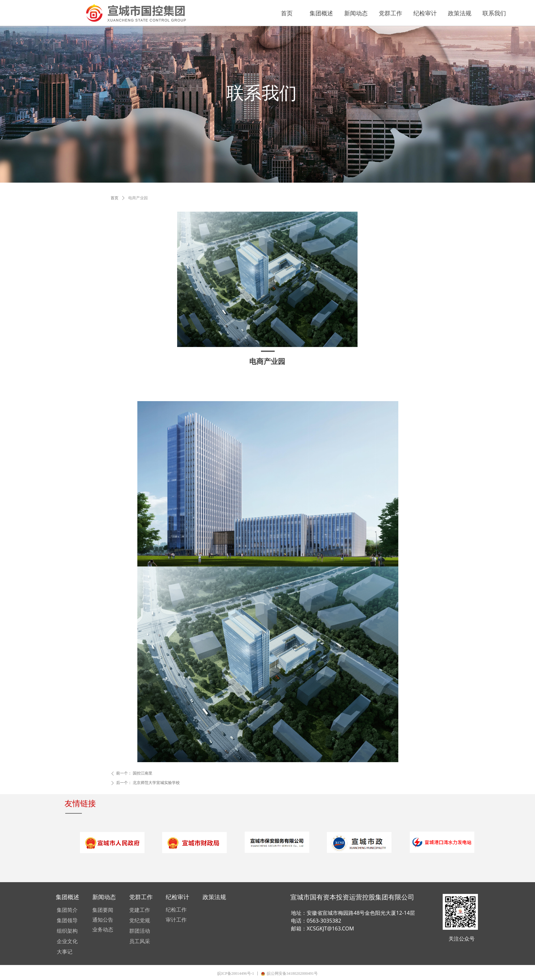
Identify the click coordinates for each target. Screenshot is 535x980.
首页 (115, 198)
